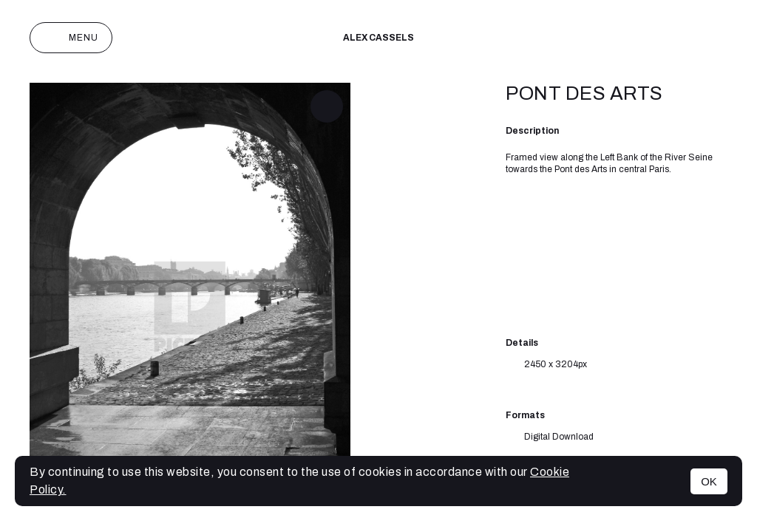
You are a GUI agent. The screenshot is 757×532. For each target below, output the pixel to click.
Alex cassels (378, 38)
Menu (71, 38)
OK (709, 481)
